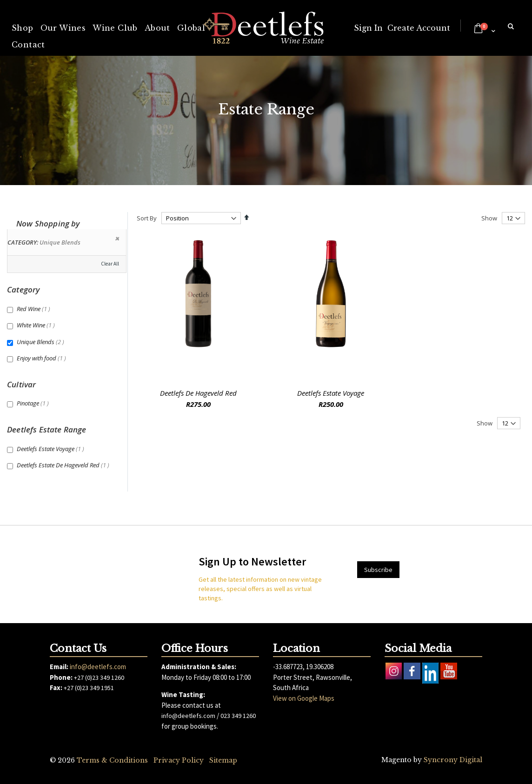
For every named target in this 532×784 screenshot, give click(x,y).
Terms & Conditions (112, 760)
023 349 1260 (238, 716)
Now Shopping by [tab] (48, 223)
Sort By (147, 218)
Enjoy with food (43, 358)
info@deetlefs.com (98, 667)
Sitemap (223, 760)
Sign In (368, 28)
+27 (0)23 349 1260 (99, 678)
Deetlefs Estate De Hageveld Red (64, 465)
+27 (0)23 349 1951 (89, 688)
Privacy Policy (179, 760)
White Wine (37, 325)
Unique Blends (42, 342)
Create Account (419, 28)
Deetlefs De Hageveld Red (198, 393)
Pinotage (34, 403)
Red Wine (35, 309)
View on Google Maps (304, 698)
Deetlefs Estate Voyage (331, 393)
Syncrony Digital (453, 760)
